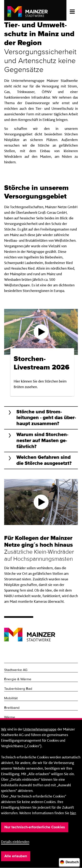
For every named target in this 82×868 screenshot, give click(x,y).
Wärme (10, 717)
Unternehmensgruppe (40, 729)
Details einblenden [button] (15, 842)
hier (73, 813)
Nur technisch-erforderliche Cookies (35, 827)
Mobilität (11, 698)
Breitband (12, 708)
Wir (4, 729)
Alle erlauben (16, 856)
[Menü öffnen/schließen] (72, 10)
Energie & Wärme (18, 679)
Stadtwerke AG (16, 670)
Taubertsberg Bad (18, 689)
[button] (41, 418)
